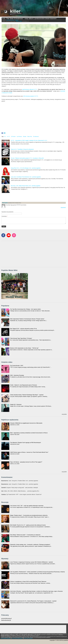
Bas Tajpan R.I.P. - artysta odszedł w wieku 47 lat (23, 329)
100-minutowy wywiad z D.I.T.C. (31, 96)
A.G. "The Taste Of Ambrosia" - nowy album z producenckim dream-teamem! (29, 19)
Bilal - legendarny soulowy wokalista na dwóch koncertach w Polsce (29, 433)
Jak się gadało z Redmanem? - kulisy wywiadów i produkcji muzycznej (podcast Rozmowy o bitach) (37, 572)
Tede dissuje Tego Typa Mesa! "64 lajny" (21, 338)
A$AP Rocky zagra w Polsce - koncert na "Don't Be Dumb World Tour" (29, 452)
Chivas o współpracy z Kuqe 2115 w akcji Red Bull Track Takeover (28, 582)
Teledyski (17, 20)
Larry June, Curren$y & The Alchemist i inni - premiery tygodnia (26, 177)
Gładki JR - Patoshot (16, 404)
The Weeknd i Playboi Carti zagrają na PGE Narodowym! (26, 443)
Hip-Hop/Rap (9, 20)
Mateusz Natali (19, 21)
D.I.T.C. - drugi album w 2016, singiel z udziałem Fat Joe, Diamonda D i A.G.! (29, 140)
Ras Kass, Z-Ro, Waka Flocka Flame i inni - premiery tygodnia (26, 186)
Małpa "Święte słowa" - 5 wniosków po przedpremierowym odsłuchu (29, 515)
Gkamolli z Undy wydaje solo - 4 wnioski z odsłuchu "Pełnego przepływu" (30, 545)
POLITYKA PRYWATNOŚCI (17, 638)
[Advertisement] (34, 4)
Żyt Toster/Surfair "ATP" (17, 366)
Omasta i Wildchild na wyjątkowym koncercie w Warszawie (26, 423)
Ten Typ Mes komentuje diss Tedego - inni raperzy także (25, 309)
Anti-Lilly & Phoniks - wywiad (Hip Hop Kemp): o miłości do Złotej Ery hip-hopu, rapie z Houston (36, 591)
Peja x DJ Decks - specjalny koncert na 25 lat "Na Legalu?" (26, 462)
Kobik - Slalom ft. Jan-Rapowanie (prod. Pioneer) (24, 385)
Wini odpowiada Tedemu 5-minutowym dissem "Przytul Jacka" (27, 319)
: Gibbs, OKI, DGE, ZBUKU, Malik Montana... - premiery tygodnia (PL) (20, 491)
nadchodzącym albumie (28, 89)
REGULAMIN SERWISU (6, 638)
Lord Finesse (19, 137)
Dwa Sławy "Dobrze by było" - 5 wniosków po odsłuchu (25, 535)
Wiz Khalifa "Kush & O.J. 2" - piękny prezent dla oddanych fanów (28, 525)
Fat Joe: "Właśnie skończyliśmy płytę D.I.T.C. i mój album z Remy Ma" (27, 158)
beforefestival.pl (6, 620)
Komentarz (5, 216)
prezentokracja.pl (6, 618)
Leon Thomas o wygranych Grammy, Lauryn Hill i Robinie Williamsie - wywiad (31, 562)
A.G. (5, 137)
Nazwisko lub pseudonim (7, 212)
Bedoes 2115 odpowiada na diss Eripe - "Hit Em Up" (24, 348)
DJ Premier (13, 137)
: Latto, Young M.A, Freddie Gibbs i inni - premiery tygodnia (20, 481)
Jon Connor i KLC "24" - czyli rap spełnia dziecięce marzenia (27, 506)
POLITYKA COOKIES (28, 638)
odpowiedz (63, 208)
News (13, 20)
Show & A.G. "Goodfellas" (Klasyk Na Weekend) (22, 149)
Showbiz (25, 137)
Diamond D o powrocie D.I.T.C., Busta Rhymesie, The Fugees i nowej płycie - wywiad (33, 601)
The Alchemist (36, 137)
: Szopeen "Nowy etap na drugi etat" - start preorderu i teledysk (20, 488)
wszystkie (64, 414)
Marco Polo (30, 137)
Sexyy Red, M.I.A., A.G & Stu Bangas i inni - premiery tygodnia (26, 168)
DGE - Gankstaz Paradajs (17, 375)
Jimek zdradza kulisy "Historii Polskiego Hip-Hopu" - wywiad (27, 395)
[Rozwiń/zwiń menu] (65, 12)
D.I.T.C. (35, 89)
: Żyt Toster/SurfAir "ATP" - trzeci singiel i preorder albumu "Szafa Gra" (21, 494)
